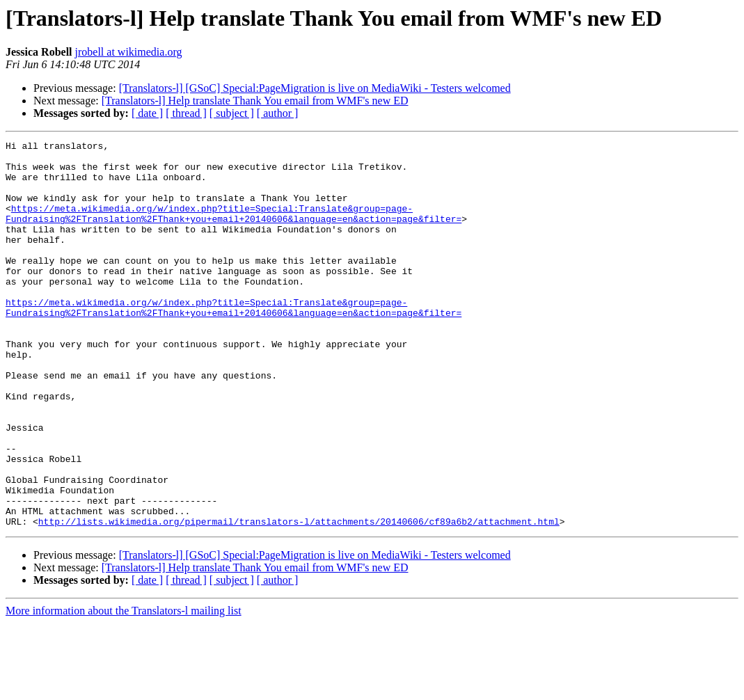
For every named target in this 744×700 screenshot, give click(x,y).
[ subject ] (232, 113)
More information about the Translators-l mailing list (124, 688)
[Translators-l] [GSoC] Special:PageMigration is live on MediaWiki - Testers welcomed (315, 88)
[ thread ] (186, 113)
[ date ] (147, 113)
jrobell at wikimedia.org (129, 52)
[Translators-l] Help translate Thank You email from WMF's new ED (255, 101)
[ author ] (278, 113)
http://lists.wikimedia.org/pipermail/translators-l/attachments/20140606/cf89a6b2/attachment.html (299, 598)
